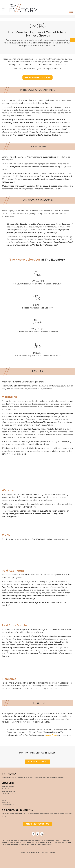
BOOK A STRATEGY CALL (37, 762)
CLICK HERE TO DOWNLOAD (38, 824)
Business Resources (8, 791)
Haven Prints (51, 735)
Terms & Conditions (8, 805)
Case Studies (6, 789)
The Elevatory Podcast (9, 793)
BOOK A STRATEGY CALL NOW (37, 78)
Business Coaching (8, 787)
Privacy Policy (6, 803)
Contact (4, 800)
